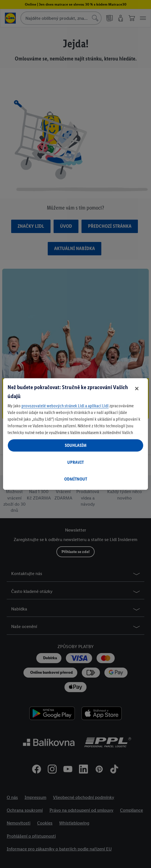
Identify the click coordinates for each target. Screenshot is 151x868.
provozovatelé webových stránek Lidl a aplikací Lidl (65, 406)
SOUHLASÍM (76, 445)
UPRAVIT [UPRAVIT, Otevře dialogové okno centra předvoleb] (75, 462)
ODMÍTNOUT (76, 479)
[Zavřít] (137, 389)
